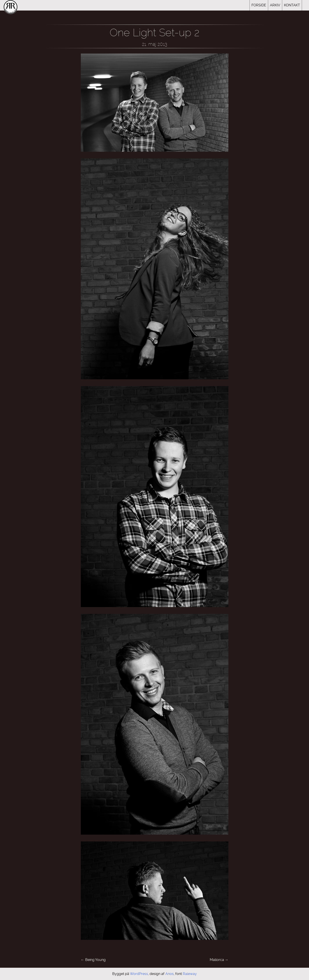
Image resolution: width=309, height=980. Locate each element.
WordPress (139, 974)
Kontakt (292, 5)
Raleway (190, 974)
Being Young (93, 960)
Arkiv (275, 5)
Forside (259, 5)
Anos (170, 974)
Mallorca (219, 960)
